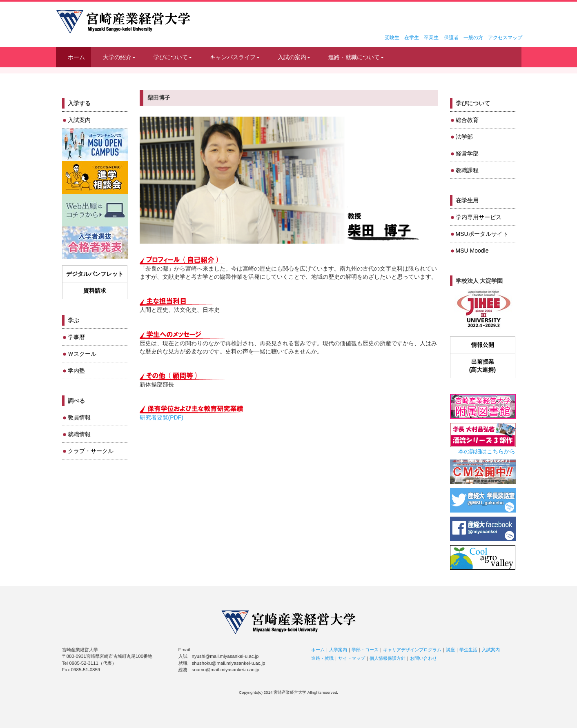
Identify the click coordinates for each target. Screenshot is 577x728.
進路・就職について (356, 57)
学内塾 (76, 371)
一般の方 (473, 38)
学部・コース (365, 650)
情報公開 (483, 345)
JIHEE (483, 310)
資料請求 (95, 291)
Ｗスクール (82, 354)
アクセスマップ (505, 38)
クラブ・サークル (91, 451)
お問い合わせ (423, 658)
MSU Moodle (472, 251)
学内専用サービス (479, 217)
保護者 (451, 38)
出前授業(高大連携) (482, 366)
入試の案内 (294, 57)
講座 (450, 650)
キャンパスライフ (235, 57)
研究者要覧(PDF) (162, 417)
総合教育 (467, 120)
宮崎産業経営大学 (123, 22)
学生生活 (468, 650)
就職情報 (79, 434)
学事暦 (76, 337)
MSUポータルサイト (482, 234)
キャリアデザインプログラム (412, 650)
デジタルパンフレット (95, 274)
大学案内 (338, 650)
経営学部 (467, 153)
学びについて (173, 57)
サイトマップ (352, 658)
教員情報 (79, 417)
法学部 (464, 137)
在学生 (412, 38)
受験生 (392, 38)
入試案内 (79, 120)
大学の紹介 (119, 57)
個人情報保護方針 (388, 658)
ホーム (76, 57)
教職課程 (467, 170)
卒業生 (431, 38)
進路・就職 (322, 658)
